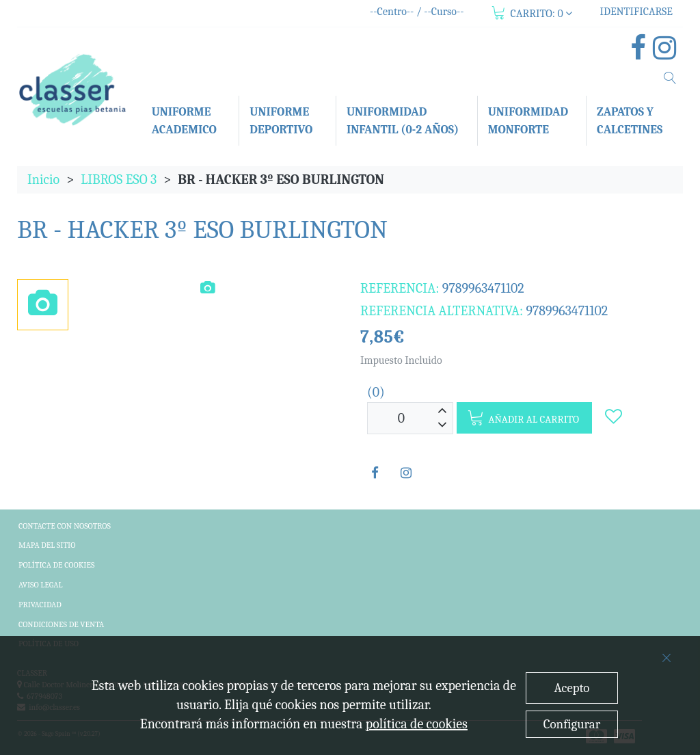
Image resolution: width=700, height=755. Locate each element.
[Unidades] (401, 418)
